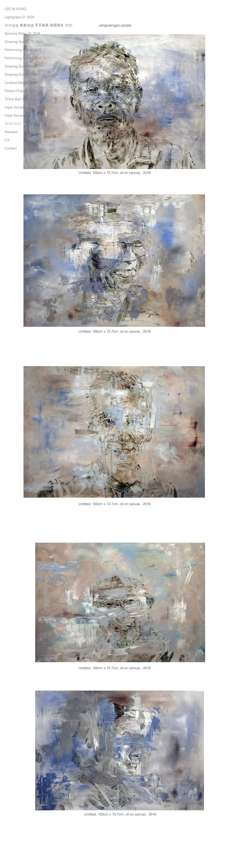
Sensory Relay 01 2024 (22, 33)
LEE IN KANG (15, 9)
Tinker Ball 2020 (17, 99)
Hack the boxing (17, 107)
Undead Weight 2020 (21, 83)
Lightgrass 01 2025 (19, 17)
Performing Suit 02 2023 (23, 50)
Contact (11, 148)
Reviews (11, 132)
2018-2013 (13, 124)
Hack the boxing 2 (19, 115)
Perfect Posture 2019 (21, 91)
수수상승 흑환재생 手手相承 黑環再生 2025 (31, 25)
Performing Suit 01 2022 (23, 58)
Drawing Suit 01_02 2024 (24, 42)
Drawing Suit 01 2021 (21, 74)
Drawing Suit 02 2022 (21, 66)
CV (7, 140)
